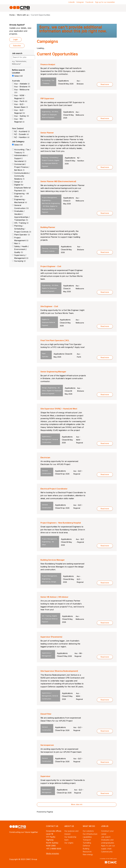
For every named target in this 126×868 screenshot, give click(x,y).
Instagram (80, 2)
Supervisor (45, 776)
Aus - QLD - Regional (20, 112)
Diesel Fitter (46, 714)
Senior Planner (47, 133)
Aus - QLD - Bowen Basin (21, 106)
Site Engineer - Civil (49, 306)
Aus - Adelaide (22, 84)
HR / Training (21, 223)
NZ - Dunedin (22, 134)
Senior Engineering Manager (53, 372)
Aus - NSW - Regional (20, 97)
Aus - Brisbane (22, 87)
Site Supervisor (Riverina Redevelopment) (59, 671)
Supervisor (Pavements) (51, 637)
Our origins (69, 843)
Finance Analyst (48, 64)
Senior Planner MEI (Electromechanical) (58, 181)
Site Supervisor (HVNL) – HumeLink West (59, 409)
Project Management (21, 239)
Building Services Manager (53, 560)
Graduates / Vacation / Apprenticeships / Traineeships (22, 216)
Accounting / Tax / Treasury (22, 151)
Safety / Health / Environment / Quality (21, 249)
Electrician (45, 458)
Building (86, 849)
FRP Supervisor (47, 98)
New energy (88, 854)
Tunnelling (87, 843)
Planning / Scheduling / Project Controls (23, 229)
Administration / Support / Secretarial (21, 158)
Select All (18, 76)
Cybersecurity (107, 852)
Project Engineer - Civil (51, 266)
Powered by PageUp (45, 812)
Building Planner (48, 227)
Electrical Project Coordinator (54, 489)
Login (15, 39)
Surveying (20, 261)
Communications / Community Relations (22, 176)
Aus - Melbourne (22, 91)
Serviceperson (47, 745)
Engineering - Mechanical (21, 201)
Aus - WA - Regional (19, 120)
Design (19, 182)
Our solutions (88, 831)
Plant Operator (22, 235)
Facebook (89, 2)
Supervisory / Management (21, 257)
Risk (17, 243)
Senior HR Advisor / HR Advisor (54, 597)
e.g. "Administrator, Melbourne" (19, 63)
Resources (87, 852)
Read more (105, 84)
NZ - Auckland (22, 131)
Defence (86, 846)
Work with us (23, 15)
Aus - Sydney (22, 116)
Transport (87, 840)
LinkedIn (72, 2)
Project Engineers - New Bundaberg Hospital (61, 523)
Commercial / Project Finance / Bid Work (22, 167)
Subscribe (17, 46)
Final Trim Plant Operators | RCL (55, 340)
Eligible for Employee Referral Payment (22, 188)
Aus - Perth (21, 101)
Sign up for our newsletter (105, 2)
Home (12, 15)
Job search (106, 837)
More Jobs (77, 804)
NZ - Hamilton (22, 137)
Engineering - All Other (21, 195)
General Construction (22, 207)
